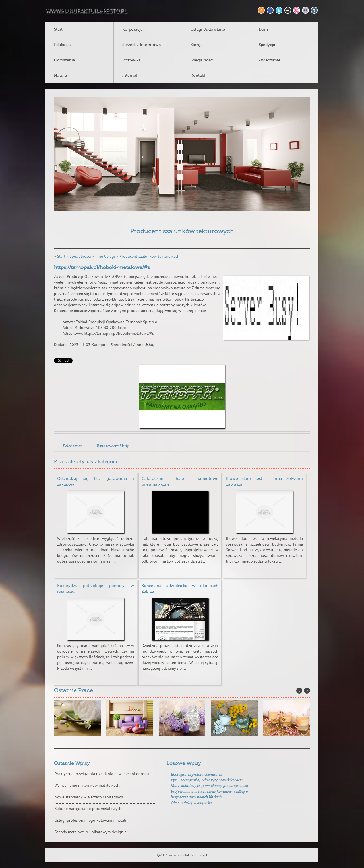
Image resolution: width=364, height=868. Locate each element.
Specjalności (202, 60)
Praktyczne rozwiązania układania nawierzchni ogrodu (102, 774)
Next (307, 691)
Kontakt (198, 76)
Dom (263, 30)
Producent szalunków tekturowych (149, 257)
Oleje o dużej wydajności (191, 803)
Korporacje (133, 30)
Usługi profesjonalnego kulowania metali (90, 821)
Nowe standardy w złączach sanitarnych (89, 797)
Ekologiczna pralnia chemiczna (196, 774)
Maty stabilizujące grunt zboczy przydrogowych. (210, 785)
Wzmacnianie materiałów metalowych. (87, 786)
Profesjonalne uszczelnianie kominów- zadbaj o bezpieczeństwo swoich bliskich (209, 794)
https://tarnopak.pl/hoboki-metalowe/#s (102, 268)
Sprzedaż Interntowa (142, 45)
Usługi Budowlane (208, 30)
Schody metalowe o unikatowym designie (91, 832)
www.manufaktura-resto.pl (86, 11)
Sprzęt (196, 45)
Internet (130, 76)
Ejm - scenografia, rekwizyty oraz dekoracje (207, 780)
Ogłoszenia (65, 60)
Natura (61, 76)
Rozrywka (132, 60)
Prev (299, 691)
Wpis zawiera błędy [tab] (112, 446)
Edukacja (62, 45)
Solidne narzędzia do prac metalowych (88, 809)
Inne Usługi (105, 257)
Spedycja (267, 45)
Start (58, 30)
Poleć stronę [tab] (73, 446)
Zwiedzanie (270, 60)
